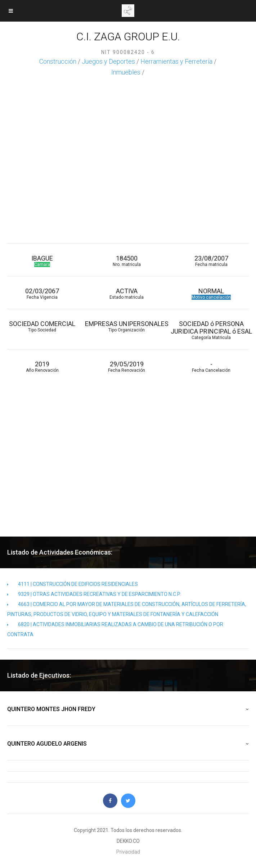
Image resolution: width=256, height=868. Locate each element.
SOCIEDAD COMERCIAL (42, 326)
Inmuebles (126, 72)
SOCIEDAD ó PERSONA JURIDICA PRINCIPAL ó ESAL (211, 330)
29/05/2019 (127, 367)
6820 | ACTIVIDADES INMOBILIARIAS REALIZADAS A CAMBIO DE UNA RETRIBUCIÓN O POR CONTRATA (115, 629)
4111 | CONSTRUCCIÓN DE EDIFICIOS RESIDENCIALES (73, 584)
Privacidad (128, 852)
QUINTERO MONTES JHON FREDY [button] (128, 709)
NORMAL (211, 293)
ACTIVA (127, 293)
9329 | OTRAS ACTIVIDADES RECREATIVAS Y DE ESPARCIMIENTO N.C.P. (94, 594)
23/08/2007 (211, 261)
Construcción (58, 61)
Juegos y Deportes (108, 61)
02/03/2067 (42, 293)
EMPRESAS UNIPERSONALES (127, 326)
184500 (127, 261)
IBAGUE (42, 261)
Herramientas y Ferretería (176, 61)
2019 (42, 367)
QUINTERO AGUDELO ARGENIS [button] (128, 744)
